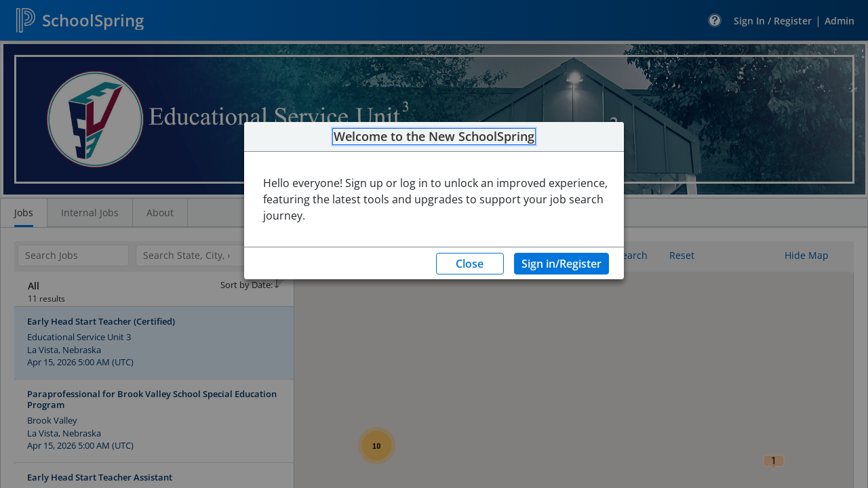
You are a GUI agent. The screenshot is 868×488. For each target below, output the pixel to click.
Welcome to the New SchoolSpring (434, 137)
